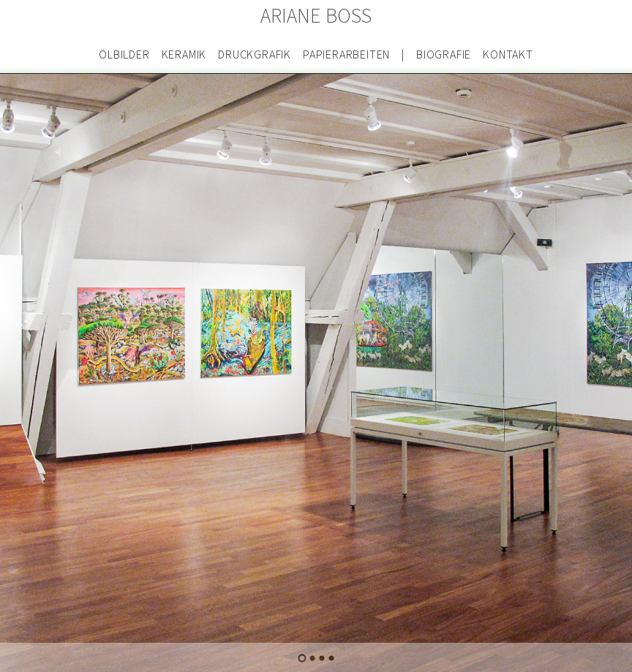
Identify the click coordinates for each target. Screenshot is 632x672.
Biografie (444, 55)
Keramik (184, 55)
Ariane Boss (316, 16)
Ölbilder (124, 55)
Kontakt (508, 55)
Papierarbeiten (346, 55)
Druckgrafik (255, 55)
